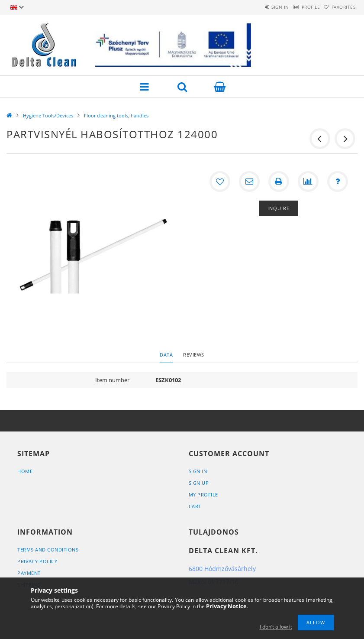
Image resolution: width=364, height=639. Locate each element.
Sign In (198, 471)
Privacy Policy (37, 561)
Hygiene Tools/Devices (48, 115)
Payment (29, 573)
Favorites (339, 7)
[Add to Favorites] (220, 182)
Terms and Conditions (48, 550)
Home (25, 471)
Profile (297, 7)
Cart (195, 506)
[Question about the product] (338, 182)
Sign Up (199, 483)
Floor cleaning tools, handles (116, 115)
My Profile (203, 495)
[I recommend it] (249, 182)
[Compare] (308, 182)
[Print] (279, 182)
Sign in (258, 7)
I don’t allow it (276, 627)
